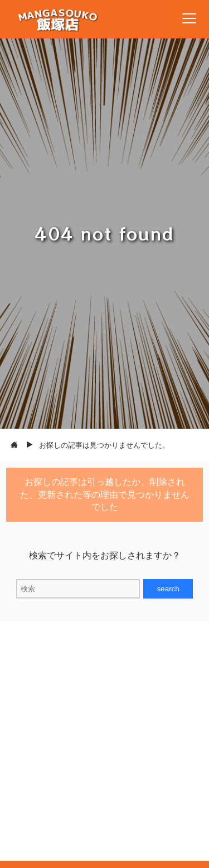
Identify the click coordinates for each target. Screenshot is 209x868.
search (168, 589)
